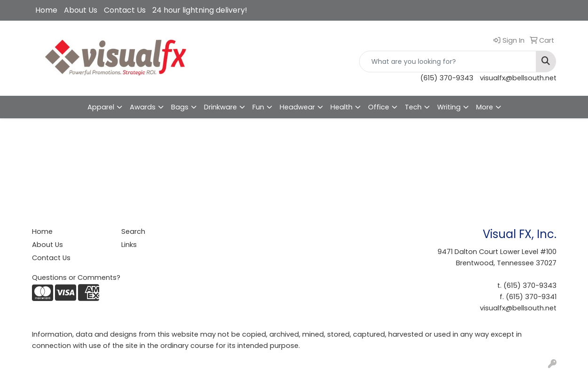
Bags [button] (180, 107)
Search (133, 231)
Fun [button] (258, 107)
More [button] (485, 107)
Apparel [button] (101, 107)
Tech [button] (413, 107)
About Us (81, 10)
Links (129, 245)
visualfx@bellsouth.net (518, 78)
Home (46, 10)
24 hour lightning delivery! (200, 10)
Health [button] (341, 107)
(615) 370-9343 (447, 78)
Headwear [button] (297, 107)
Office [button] (379, 107)
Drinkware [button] (220, 107)
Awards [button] (143, 107)
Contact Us (125, 10)
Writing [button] (449, 107)
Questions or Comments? (76, 277)
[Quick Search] (448, 62)
